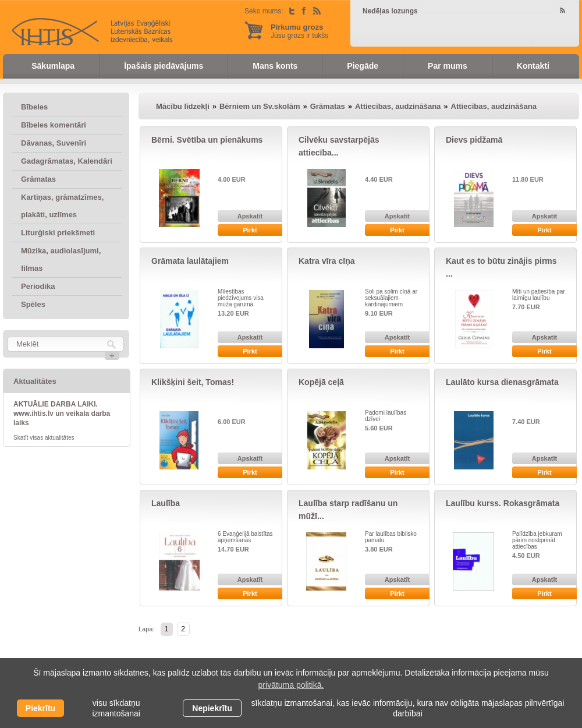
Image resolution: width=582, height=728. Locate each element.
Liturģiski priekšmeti (58, 233)
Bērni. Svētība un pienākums (207, 140)
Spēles (33, 304)
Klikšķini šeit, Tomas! (193, 382)
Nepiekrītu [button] (212, 708)
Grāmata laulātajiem (190, 261)
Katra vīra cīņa (327, 261)
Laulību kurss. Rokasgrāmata (503, 503)
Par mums (448, 66)
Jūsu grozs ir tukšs (299, 31)
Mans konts (275, 66)
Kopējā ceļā (321, 382)
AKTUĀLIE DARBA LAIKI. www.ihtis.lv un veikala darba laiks (62, 414)
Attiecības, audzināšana (398, 106)
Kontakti (533, 66)
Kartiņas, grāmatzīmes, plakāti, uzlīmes (62, 206)
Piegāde (363, 66)
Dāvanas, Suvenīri (54, 143)
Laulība (166, 503)
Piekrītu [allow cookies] (40, 708)
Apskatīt (250, 216)
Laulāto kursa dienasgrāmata (502, 382)
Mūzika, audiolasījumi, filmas (61, 259)
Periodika (38, 286)
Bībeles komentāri (54, 125)
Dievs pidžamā (474, 140)
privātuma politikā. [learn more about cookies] (291, 685)
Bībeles (34, 107)
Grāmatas (38, 179)
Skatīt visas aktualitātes (44, 438)
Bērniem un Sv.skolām (260, 106)
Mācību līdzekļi (183, 106)
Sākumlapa (53, 66)
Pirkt (250, 230)
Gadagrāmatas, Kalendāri (67, 161)
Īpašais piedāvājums (164, 66)
